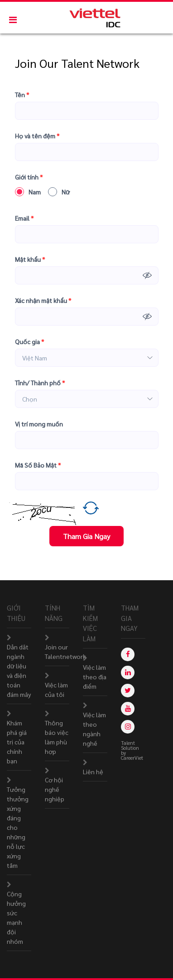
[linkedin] (128, 672)
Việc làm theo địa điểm (95, 677)
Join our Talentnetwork (65, 651)
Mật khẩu (30, 259)
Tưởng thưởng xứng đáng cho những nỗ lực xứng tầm (18, 827)
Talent (129, 743)
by (124, 753)
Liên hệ (93, 772)
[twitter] (128, 691)
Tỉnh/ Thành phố (40, 383)
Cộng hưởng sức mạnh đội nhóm (16, 917)
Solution (131, 748)
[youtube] (128, 709)
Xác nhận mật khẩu (43, 301)
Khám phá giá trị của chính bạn (17, 742)
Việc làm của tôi (56, 689)
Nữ (59, 192)
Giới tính (29, 177)
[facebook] (128, 654)
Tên (22, 95)
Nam (28, 192)
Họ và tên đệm (37, 136)
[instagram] (128, 727)
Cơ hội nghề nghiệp (55, 789)
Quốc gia (29, 342)
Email (24, 218)
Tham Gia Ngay (86, 536)
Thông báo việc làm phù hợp (57, 737)
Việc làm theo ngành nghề (94, 729)
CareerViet (132, 758)
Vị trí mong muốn (39, 424)
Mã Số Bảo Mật (38, 465)
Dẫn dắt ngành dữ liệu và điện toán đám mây (19, 670)
